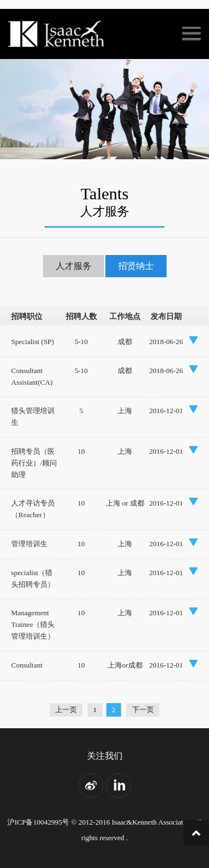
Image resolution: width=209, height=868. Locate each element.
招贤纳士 (136, 266)
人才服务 (74, 266)
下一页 (143, 710)
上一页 (66, 710)
